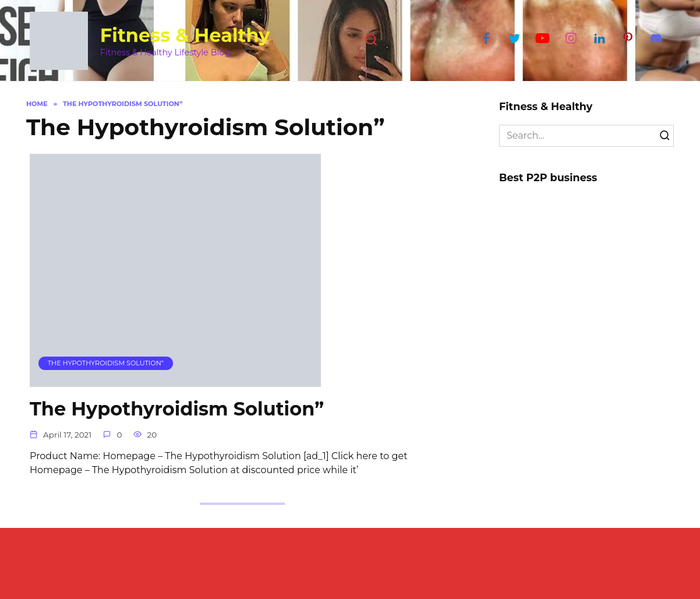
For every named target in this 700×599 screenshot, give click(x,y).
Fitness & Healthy (185, 35)
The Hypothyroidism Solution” (177, 409)
